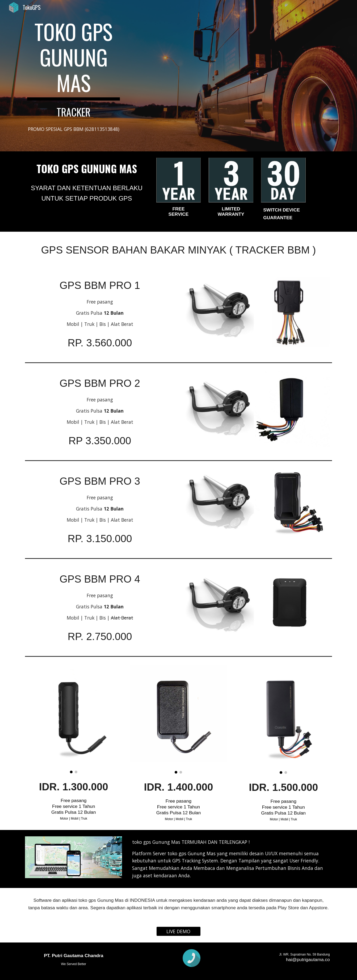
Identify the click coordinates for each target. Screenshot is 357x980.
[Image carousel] (73, 719)
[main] (73, 68)
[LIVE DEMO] (179, 931)
